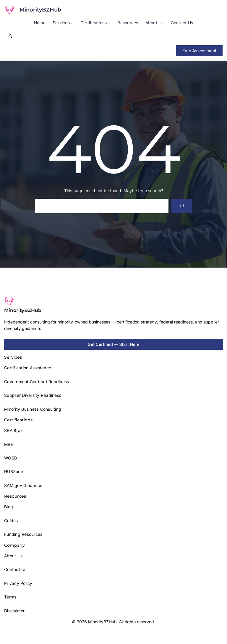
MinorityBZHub (40, 10)
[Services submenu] (72, 23)
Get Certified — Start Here (114, 344)
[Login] (113, 36)
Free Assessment (199, 51)
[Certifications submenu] (109, 23)
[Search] (182, 206)
